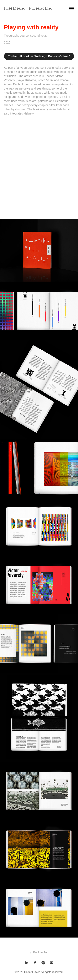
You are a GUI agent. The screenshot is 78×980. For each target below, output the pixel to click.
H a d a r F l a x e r (28, 8)
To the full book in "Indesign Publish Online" (39, 56)
